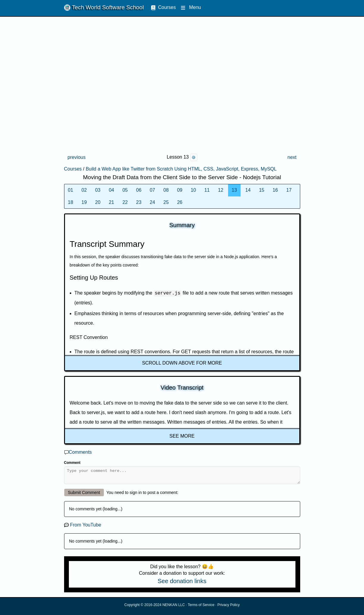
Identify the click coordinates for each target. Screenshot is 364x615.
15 (262, 190)
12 (221, 190)
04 (111, 190)
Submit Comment (84, 495)
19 (84, 202)
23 (139, 202)
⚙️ (194, 157)
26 (180, 202)
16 (275, 190)
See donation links (182, 584)
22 (125, 202)
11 (207, 190)
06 (139, 190)
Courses (163, 7)
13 (234, 190)
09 (180, 190)
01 (71, 190)
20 (98, 202)
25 (166, 202)
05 (125, 190)
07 (152, 190)
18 (71, 202)
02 (84, 190)
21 (111, 202)
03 (98, 190)
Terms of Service (201, 608)
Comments (80, 452)
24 (152, 202)
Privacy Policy (229, 608)
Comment (72, 463)
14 (248, 190)
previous (77, 157)
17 (289, 190)
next (292, 157)
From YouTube (86, 528)
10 (193, 190)
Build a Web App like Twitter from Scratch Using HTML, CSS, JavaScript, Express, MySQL (181, 169)
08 (166, 190)
